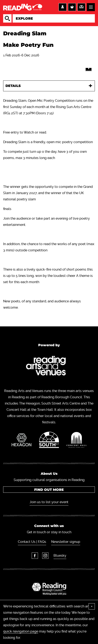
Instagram (45, 556)
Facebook (35, 556)
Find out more (49, 490)
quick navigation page (21, 631)
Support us (81, 7)
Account (63, 7)
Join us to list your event (49, 502)
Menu (91, 7)
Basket (72, 7)
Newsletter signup (66, 542)
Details (13, 86)
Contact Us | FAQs (32, 542)
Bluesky (60, 556)
